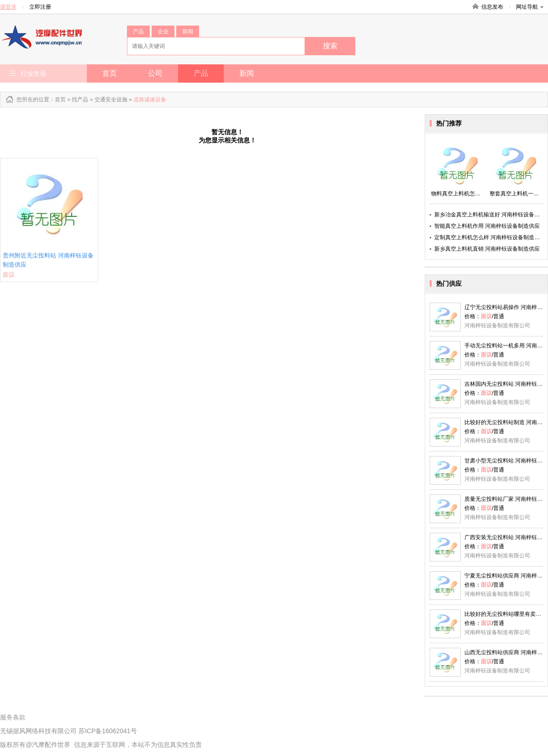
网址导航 (530, 7)
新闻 (188, 31)
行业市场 (33, 73)
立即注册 (40, 7)
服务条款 (13, 717)
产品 (138, 31)
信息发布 (492, 7)
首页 (110, 73)
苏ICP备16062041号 (108, 731)
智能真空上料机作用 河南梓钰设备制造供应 (487, 226)
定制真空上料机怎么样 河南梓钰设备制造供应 (490, 237)
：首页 (58, 100)
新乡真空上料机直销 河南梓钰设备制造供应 (487, 249)
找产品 (80, 100)
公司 (155, 73)
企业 (163, 31)
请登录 (8, 7)
